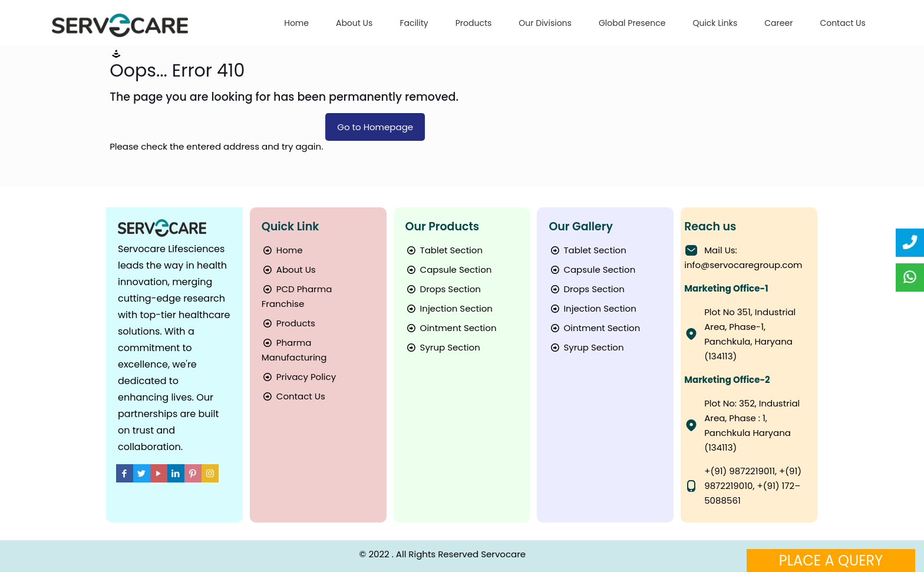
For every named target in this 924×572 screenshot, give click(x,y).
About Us (289, 270)
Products (288, 323)
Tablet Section (444, 250)
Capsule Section (449, 270)
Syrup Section (443, 347)
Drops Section (443, 289)
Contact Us (293, 396)
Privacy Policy (299, 377)
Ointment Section (451, 328)
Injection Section (449, 308)
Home (282, 250)
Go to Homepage (375, 127)
